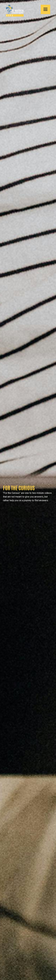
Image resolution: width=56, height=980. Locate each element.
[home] (13, 11)
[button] (45, 9)
